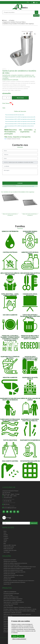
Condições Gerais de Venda (10, 550)
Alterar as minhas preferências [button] (19, 639)
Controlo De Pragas (8, 595)
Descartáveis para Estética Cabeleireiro (13, 600)
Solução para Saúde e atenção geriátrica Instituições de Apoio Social (20, 567)
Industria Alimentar (8, 616)
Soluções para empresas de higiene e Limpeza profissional (17, 568)
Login (36, 2)
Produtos (12, 20)
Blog (5, 543)
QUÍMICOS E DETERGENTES (10, 592)
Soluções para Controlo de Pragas (12, 565)
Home (5, 20)
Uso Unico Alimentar (8, 606)
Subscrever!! (34, 523)
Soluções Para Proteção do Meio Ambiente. (14, 575)
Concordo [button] (15, 636)
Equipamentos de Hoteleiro (10, 560)
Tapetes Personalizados (9, 577)
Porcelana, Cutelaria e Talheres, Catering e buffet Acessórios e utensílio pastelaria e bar (20, 609)
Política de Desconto (8, 549)
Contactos (6, 538)
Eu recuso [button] (21, 636)
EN (30, 2)
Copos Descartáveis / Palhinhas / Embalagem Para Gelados (17, 607)
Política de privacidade (9, 547)
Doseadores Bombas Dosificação (11, 593)
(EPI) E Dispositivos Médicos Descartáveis (13, 599)
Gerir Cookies (7, 552)
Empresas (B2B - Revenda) (10, 545)
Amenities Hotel (7, 579)
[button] (36, 15)
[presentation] (20, 179)
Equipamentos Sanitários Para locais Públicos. (14, 22)
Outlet (5, 542)
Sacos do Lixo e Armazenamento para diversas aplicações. (17, 614)
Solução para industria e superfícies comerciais (14, 572)
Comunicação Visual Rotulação (11, 604)
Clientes (5, 540)
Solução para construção (9, 574)
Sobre (5, 533)
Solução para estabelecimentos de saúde (13, 570)
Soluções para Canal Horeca (10, 561)
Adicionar (20, 98)
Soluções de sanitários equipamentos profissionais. (15, 563)
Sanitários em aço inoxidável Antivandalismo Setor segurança (18, 24)
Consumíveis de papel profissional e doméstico (14, 582)
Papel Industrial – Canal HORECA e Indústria (14, 602)
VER (33, 186)
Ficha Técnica (8, 103)
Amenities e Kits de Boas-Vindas (11, 597)
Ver (5, 139)
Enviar (20, 183)
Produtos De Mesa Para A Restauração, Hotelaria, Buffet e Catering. (19, 611)
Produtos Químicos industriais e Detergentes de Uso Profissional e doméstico (19, 581)
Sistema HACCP (7, 584)
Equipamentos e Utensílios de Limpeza (13, 613)
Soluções (6, 535)
